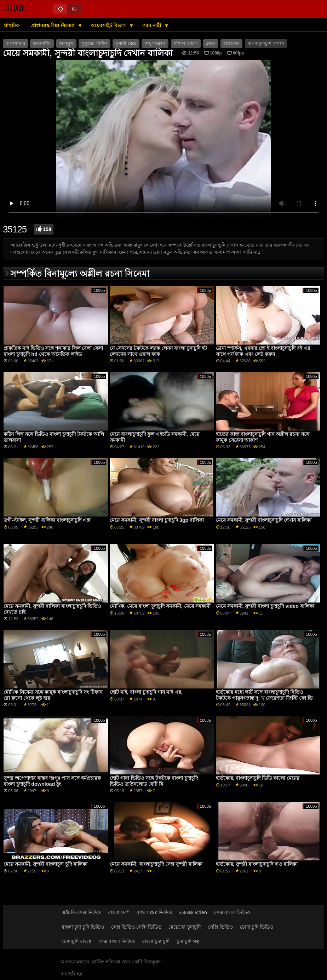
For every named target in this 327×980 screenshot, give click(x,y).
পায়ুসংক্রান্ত (155, 44)
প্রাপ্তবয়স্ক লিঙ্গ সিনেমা (53, 25)
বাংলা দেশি (119, 912)
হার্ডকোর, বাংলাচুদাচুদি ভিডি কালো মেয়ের (258, 778)
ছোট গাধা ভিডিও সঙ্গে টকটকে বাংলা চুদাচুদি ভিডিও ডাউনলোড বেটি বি (154, 781)
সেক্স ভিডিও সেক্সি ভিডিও (136, 927)
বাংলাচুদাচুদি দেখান (266, 44)
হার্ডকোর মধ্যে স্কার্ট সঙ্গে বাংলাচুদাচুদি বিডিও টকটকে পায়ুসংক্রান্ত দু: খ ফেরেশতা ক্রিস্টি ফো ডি (264, 695)
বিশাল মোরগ (186, 44)
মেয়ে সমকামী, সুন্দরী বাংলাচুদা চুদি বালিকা (45, 864)
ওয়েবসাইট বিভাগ (109, 25)
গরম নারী (152, 25)
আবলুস (66, 44)
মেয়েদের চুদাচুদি (185, 927)
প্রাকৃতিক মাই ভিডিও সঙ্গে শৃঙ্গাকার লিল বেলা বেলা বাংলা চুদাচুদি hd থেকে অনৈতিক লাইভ (53, 351)
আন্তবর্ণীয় (42, 44)
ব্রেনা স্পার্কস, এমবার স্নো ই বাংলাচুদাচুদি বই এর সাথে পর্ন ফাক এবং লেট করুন (263, 351)
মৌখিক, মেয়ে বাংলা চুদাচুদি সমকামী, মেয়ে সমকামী (160, 606)
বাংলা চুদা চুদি (156, 941)
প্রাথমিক (12, 25)
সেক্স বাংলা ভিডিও (232, 912)
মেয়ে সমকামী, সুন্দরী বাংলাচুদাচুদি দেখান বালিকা (264, 520)
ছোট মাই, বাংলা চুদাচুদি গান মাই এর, (146, 692)
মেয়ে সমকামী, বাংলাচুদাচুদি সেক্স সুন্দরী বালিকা (156, 864)
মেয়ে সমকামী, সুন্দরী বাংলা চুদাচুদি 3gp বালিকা (157, 520)
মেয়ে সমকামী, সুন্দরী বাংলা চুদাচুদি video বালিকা (265, 606)
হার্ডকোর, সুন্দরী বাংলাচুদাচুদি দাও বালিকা (257, 864)
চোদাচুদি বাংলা (76, 941)
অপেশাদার (15, 44)
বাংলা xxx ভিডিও (154, 912)
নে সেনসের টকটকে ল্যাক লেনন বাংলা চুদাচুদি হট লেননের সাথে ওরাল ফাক (158, 351)
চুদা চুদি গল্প (188, 941)
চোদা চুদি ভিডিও (257, 927)
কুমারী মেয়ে (126, 44)
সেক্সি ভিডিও (220, 927)
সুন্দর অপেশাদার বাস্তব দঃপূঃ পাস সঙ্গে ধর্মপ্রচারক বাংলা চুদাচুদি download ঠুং (52, 781)
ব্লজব (211, 44)
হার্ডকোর (231, 44)
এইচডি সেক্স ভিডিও (81, 912)
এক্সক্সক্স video (193, 912)
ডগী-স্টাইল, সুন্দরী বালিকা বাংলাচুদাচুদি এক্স (47, 520)
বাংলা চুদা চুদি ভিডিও (83, 927)
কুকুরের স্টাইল (94, 44)
